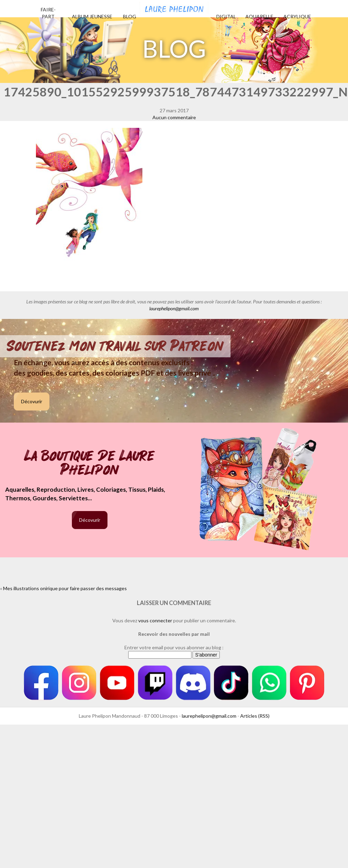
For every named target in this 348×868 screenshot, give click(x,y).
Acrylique (297, 16)
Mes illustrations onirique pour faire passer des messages (65, 588)
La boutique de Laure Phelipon (90, 464)
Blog (130, 16)
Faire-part (48, 13)
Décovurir (32, 401)
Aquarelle (259, 16)
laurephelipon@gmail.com (174, 308)
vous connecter (155, 620)
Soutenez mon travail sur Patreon (115, 346)
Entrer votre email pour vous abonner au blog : (174, 647)
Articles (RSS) (255, 716)
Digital (226, 16)
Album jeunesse (92, 16)
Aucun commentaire (174, 117)
